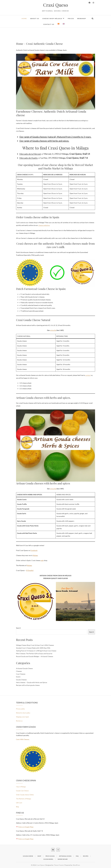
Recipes (86, 856)
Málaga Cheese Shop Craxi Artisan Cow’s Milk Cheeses (35, 645)
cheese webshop (44, 225)
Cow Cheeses (21, 674)
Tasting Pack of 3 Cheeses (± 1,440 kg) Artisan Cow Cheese (36, 651)
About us (35, 19)
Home (24, 19)
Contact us (49, 24)
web (42, 560)
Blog (17, 807)
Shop (39, 856)
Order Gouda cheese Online (25, 795)
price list (53, 330)
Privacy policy (20, 709)
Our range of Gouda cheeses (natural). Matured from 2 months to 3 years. (55, 137)
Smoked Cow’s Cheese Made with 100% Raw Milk (33, 648)
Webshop (82, 19)
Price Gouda (50, 856)
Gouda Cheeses (21, 680)
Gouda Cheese (28, 856)
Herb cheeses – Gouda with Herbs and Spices (32, 682)
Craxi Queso (56, 5)
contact (88, 375)
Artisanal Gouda (65, 856)
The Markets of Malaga (24, 799)
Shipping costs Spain (22, 717)
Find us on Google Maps (26, 827)
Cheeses (19, 671)
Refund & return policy (23, 713)
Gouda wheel (48, 859)
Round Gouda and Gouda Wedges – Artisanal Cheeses (35, 656)
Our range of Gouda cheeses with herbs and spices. (44, 141)
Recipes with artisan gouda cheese (28, 685)
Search (18, 628)
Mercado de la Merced (30, 154)
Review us (19, 721)
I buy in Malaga (21, 787)
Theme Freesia (59, 865)
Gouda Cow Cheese (22, 791)
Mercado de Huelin (29, 158)
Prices (71, 19)
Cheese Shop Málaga (52, 19)
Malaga (35, 555)
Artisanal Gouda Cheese (24, 668)
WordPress (76, 865)
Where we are (63, 859)
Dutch (18, 677)
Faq (77, 856)
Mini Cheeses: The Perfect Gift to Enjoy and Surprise (34, 654)
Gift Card (19, 803)
